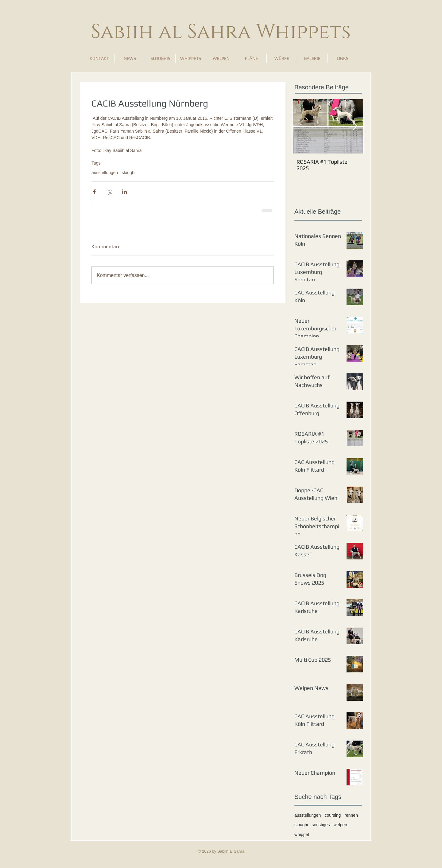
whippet (302, 835)
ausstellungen (105, 173)
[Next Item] (355, 126)
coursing (333, 815)
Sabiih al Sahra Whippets (221, 32)
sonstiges (321, 825)
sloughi (128, 173)
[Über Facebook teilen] (94, 192)
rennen (351, 815)
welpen (340, 825)
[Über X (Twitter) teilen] (109, 192)
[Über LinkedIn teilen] (124, 192)
